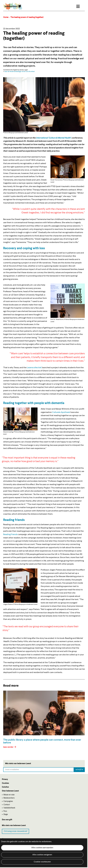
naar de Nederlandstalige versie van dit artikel (20, 72)
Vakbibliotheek (9, 808)
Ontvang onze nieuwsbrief (15, 831)
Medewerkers (9, 798)
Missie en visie (9, 795)
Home (6, 17)
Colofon (5, 787)
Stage (6, 814)
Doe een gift (7, 820)
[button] (68, 167)
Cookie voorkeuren (42, 862)
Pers (5, 811)
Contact (7, 805)
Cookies (5, 783)
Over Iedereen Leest (10, 791)
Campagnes (8, 801)
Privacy (5, 779)
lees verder (9, 747)
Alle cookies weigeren (42, 855)
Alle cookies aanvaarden (42, 848)
